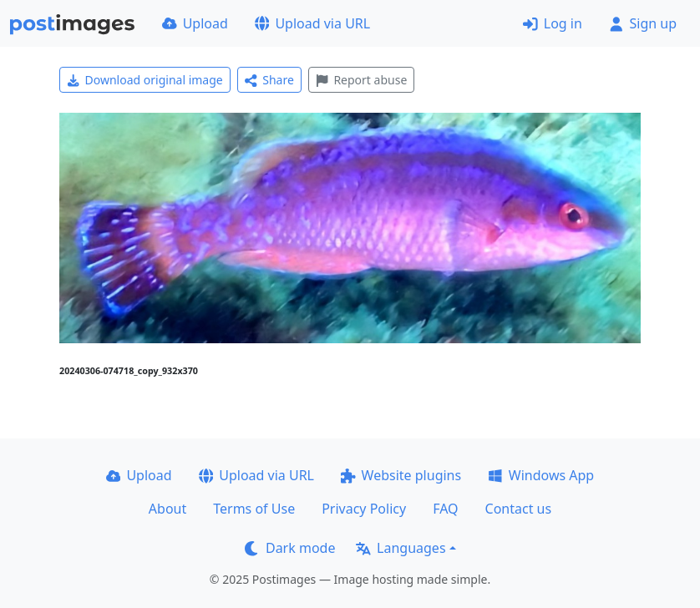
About (167, 509)
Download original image (145, 80)
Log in (553, 23)
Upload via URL (312, 23)
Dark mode (290, 548)
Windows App (541, 475)
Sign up (643, 23)
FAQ (445, 509)
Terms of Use (254, 509)
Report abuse (361, 80)
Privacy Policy (364, 509)
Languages (401, 548)
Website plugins (401, 475)
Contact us (519, 509)
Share (269, 80)
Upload (195, 23)
